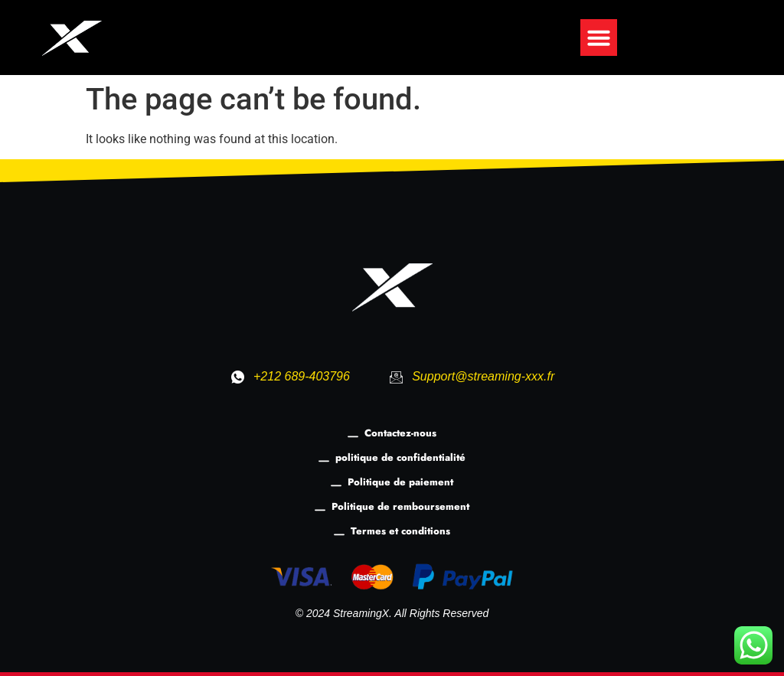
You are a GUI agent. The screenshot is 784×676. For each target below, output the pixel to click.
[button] (599, 38)
